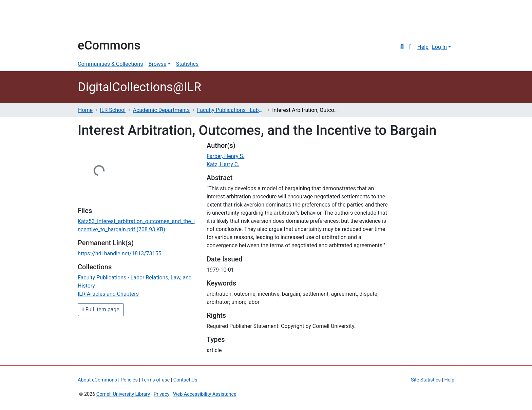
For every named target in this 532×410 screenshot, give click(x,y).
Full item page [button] (101, 309)
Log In (439, 47)
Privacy (162, 394)
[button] (410, 47)
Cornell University (95, 20)
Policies (129, 380)
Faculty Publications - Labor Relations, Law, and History (231, 110)
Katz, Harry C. (223, 164)
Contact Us (185, 380)
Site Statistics (426, 380)
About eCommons (97, 380)
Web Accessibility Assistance (205, 394)
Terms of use (155, 380)
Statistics (187, 64)
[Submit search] (402, 47)
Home (85, 110)
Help (423, 47)
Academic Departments (161, 110)
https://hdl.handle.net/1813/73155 (119, 253)
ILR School (113, 110)
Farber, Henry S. (225, 156)
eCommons (109, 45)
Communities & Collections (110, 64)
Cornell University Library (123, 394)
